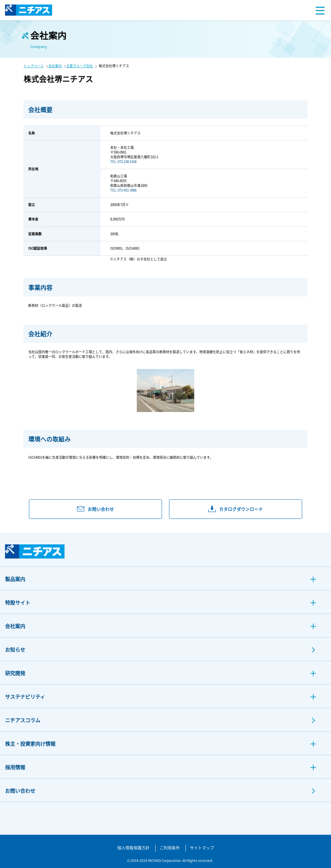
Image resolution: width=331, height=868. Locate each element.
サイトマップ (202, 848)
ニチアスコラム (23, 720)
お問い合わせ (20, 791)
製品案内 (15, 579)
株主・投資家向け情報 (30, 743)
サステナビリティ (25, 696)
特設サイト (18, 602)
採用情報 (15, 767)
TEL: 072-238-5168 (123, 162)
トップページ (34, 66)
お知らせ (15, 649)
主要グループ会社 (79, 66)
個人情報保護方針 (133, 848)
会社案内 (55, 66)
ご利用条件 (170, 848)
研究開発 (15, 673)
